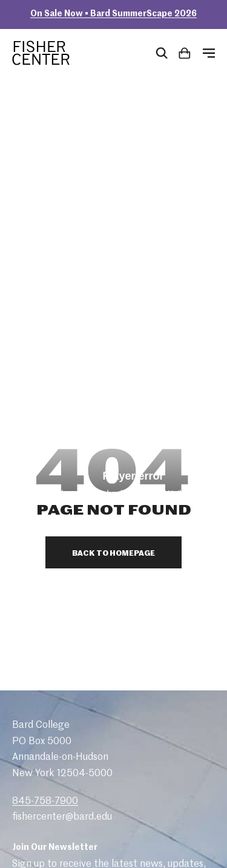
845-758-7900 (45, 515)
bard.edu (199, 830)
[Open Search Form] (162, 53)
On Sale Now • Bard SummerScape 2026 (113, 14)
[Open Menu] (209, 53)
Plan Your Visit (56, 715)
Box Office (47, 747)
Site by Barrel (34, 855)
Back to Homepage (113, 267)
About (38, 699)
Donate (41, 762)
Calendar (44, 731)
